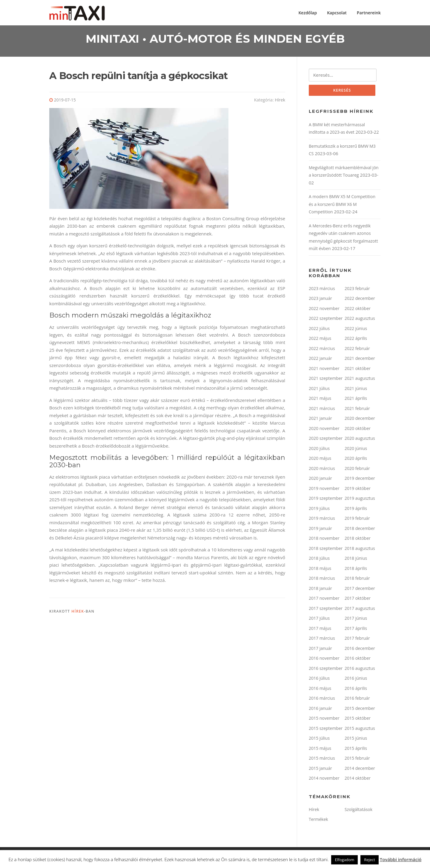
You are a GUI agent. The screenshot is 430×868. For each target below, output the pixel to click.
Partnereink (369, 13)
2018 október (358, 540)
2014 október (358, 780)
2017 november (324, 600)
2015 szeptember (326, 730)
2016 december (360, 650)
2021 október (358, 370)
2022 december (360, 300)
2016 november (324, 660)
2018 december (360, 530)
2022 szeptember (326, 320)
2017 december (360, 590)
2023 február (357, 290)
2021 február (357, 410)
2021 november (324, 370)
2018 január (320, 590)
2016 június (356, 680)
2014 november (324, 780)
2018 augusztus (360, 550)
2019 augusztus (360, 500)
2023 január (320, 300)
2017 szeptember (326, 610)
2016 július (319, 680)
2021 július (319, 390)
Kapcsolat (337, 13)
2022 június (356, 330)
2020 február (357, 470)
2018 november (324, 540)
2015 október (358, 720)
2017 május (320, 630)
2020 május (320, 460)
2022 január (320, 360)
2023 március (322, 290)
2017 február (357, 640)
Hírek (280, 101)
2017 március (322, 640)
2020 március (322, 470)
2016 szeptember (326, 670)
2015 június (356, 740)
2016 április (356, 690)
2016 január (320, 710)
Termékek (318, 821)
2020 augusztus (360, 440)
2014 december (360, 770)
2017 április (356, 630)
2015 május (320, 750)
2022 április (356, 340)
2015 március (322, 760)
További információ (401, 859)
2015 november (324, 720)
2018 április (356, 570)
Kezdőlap (308, 13)
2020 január (320, 480)
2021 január (320, 420)
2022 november (324, 310)
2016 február (357, 700)
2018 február (357, 580)
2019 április (356, 510)
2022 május (320, 340)
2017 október (358, 600)
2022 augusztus (360, 320)
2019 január (320, 530)
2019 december (360, 480)
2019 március (322, 520)
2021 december (360, 360)
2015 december (360, 710)
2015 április (356, 750)
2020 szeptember (326, 440)
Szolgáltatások (358, 811)
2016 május (320, 690)
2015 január (320, 770)
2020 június (356, 450)
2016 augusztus (360, 670)
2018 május (320, 570)
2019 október (358, 490)
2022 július (319, 330)
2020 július (319, 450)
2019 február (357, 520)
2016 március (322, 700)
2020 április (356, 460)
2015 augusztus (360, 730)
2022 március (322, 350)
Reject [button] (370, 860)
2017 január (320, 650)
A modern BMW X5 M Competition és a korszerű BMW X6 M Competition (342, 206)
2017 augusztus (360, 610)
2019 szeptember (326, 500)
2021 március (322, 410)
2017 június (356, 620)
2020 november (324, 430)
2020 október (358, 430)
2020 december (360, 420)
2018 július (319, 560)
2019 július (319, 510)
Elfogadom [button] (344, 860)
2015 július (319, 740)
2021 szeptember (326, 380)
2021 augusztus (360, 380)
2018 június (356, 560)
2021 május (320, 400)
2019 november (324, 490)
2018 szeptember (326, 550)
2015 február (357, 760)
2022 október (358, 310)
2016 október (358, 660)
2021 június (356, 390)
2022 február (357, 350)
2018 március (322, 580)
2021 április (356, 400)
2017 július (319, 620)
